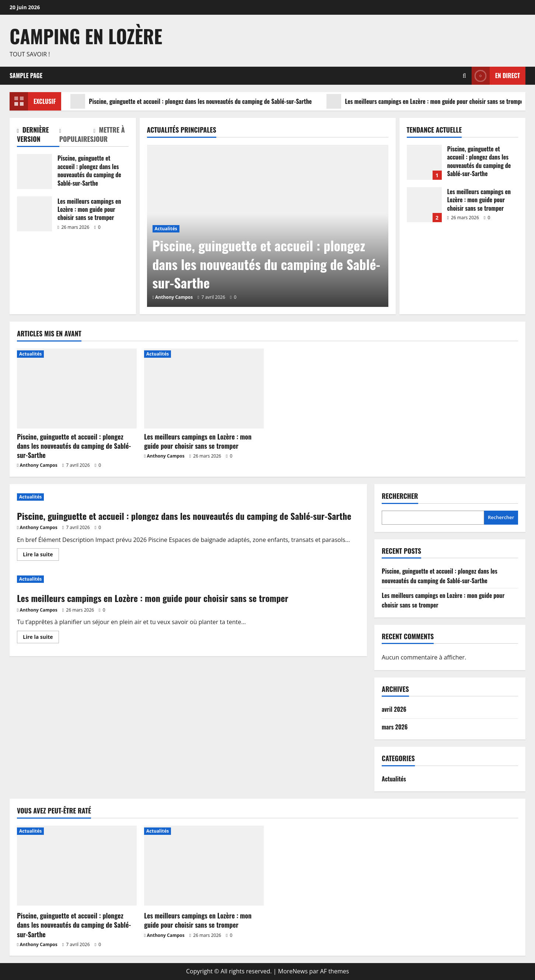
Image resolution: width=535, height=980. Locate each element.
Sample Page (26, 76)
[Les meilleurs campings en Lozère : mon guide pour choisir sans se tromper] (204, 388)
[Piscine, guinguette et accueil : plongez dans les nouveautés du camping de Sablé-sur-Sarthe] (77, 388)
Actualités (166, 229)
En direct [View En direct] (496, 76)
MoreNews (293, 971)
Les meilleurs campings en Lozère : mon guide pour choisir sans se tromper (426, 101)
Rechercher (400, 496)
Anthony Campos (174, 297)
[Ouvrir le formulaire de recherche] (464, 76)
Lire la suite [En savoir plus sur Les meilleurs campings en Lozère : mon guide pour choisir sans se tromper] (41, 638)
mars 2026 (395, 727)
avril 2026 (394, 709)
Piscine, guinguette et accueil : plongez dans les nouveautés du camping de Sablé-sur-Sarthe (191, 101)
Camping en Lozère (86, 36)
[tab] (38, 136)
